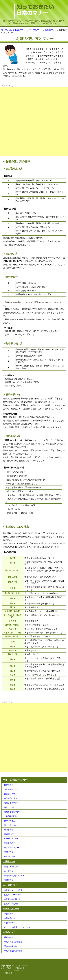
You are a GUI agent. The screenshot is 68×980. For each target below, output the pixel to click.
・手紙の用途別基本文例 (12, 951)
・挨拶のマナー (9, 785)
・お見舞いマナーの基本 (12, 890)
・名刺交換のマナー (11, 803)
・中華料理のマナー (11, 918)
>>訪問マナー (9, 862)
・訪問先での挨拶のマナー (13, 876)
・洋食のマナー (9, 914)
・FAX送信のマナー (10, 843)
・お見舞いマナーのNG (12, 895)
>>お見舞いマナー (11, 885)
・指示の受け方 (9, 821)
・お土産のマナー (10, 871)
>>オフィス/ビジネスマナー (15, 780)
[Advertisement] (34, 121)
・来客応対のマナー (11, 848)
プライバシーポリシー (14, 970)
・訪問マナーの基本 (11, 867)
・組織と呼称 (8, 830)
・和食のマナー (9, 923)
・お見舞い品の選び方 (11, 899)
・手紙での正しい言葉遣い (13, 942)
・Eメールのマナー (10, 839)
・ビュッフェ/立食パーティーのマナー (18, 927)
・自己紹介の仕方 (10, 798)
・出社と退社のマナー (11, 812)
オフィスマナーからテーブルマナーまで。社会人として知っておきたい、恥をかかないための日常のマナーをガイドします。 (34, 21)
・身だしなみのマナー (11, 807)
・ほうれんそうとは (11, 825)
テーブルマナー (36, 30)
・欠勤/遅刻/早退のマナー (13, 816)
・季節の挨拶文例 (10, 946)
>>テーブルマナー (11, 909)
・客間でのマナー (10, 880)
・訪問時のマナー (10, 852)
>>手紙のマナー (10, 932)
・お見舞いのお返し (11, 904)
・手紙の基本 (8, 937)
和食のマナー (51, 30)
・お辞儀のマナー (10, 789)
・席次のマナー (9, 856)
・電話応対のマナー (11, 834)
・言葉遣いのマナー (11, 794)
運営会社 (9, 973)
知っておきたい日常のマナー (14, 30)
